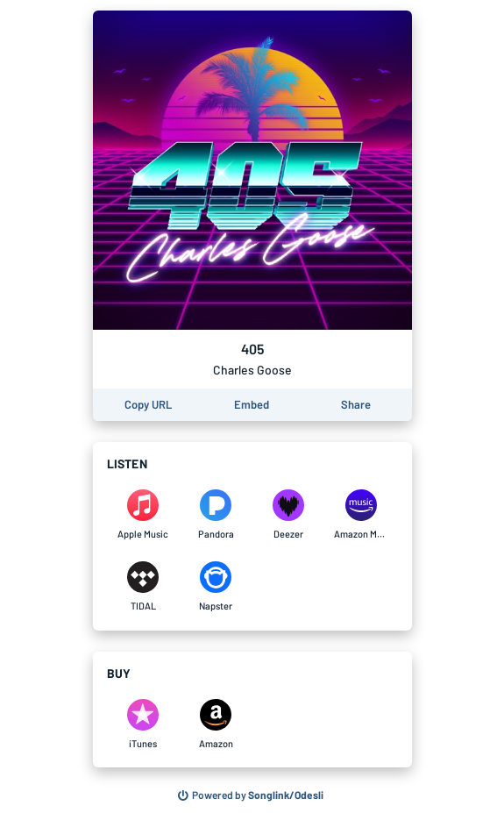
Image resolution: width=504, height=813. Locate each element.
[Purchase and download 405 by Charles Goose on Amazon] (216, 724)
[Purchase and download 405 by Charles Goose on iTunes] (143, 724)
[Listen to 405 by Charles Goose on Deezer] (289, 515)
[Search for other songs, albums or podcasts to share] (251, 795)
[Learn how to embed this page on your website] (252, 405)
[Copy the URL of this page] (148, 405)
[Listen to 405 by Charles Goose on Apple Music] (143, 515)
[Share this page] (356, 405)
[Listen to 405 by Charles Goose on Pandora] (216, 515)
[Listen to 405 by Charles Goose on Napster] (216, 587)
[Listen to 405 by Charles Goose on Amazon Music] (362, 515)
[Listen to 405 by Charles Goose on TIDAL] (143, 587)
